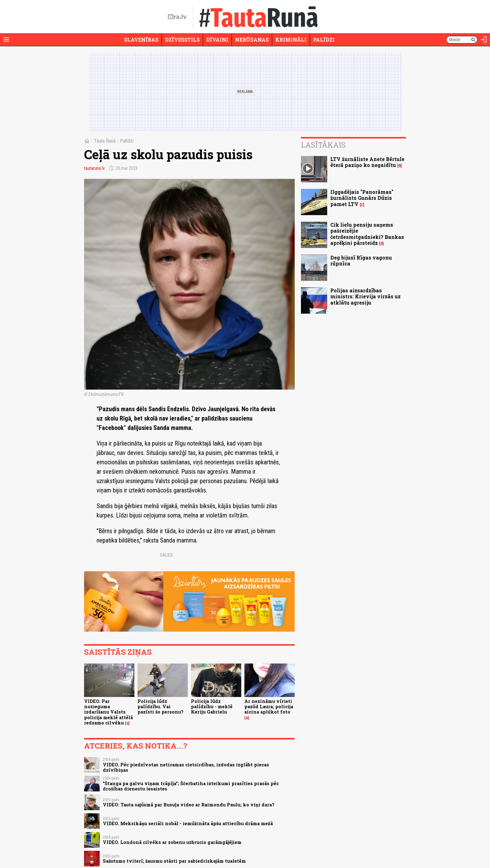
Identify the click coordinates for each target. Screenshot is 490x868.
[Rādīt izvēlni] (6, 40)
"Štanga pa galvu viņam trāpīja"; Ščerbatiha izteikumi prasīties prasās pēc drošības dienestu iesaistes (191, 786)
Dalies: (167, 555)
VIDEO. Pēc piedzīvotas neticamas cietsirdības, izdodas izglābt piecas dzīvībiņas (186, 767)
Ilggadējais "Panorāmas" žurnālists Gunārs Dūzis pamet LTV (362, 198)
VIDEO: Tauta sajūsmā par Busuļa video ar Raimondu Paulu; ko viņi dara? (189, 805)
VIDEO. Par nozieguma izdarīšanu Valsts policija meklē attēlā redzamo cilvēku (108, 712)
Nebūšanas (252, 40)
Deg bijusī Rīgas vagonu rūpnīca (361, 260)
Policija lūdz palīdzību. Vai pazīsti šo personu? (160, 707)
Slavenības (141, 40)
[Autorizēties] (484, 40)
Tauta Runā (105, 141)
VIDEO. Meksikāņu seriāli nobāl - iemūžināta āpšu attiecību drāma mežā (188, 823)
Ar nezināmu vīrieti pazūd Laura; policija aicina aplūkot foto (269, 707)
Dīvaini (217, 40)
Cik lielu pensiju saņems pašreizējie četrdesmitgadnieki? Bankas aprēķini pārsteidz (367, 234)
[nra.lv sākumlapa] (177, 17)
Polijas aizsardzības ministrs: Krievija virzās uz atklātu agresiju (365, 296)
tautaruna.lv (94, 168)
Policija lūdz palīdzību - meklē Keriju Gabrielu (212, 707)
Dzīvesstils (182, 40)
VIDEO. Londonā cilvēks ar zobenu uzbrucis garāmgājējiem (172, 842)
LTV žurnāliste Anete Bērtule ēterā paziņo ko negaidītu (367, 162)
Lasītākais (323, 145)
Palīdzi (324, 40)
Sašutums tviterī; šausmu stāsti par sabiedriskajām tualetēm (174, 861)
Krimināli (291, 40)
